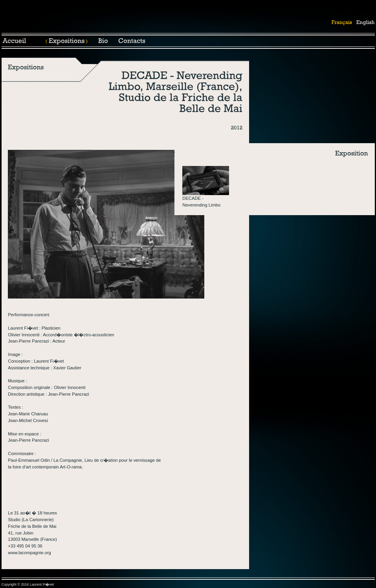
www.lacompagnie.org (29, 553)
